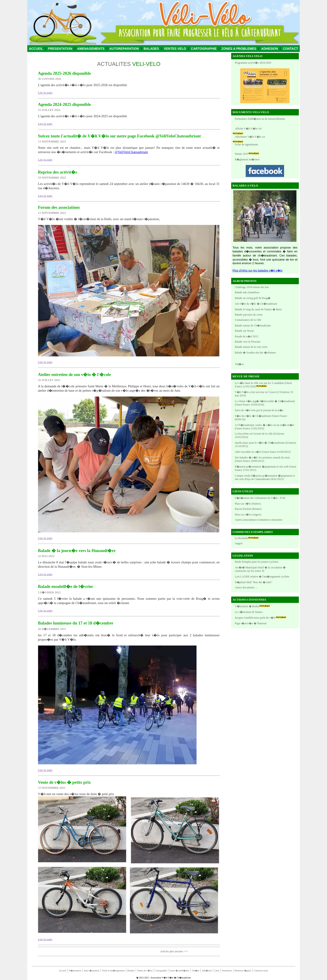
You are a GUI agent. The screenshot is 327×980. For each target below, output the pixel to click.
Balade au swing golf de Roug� (253, 298)
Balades (131, 971)
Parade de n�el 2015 (247, 336)
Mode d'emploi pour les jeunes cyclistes (257, 562)
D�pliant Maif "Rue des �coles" (254, 582)
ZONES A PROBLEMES (239, 49)
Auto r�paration (92, 971)
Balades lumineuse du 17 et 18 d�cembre (76, 623)
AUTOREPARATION (124, 49)
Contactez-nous (261, 971)
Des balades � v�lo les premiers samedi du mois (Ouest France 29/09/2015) (262, 459)
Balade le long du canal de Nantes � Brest (258, 309)
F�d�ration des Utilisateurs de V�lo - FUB (260, 498)
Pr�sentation (75, 971)
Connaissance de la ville (248, 320)
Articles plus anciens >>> (174, 951)
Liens (217, 971)
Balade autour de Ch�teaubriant (253, 326)
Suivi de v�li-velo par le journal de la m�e (259, 410)
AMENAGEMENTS (91, 49)
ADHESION (270, 49)
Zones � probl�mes (179, 971)
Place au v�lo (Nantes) (248, 504)
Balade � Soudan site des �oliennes (255, 353)
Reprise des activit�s (57, 172)
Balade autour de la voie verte (251, 347)
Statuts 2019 (242, 154)
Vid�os (239, 364)
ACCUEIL (36, 49)
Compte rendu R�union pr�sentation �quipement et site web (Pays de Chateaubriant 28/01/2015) (265, 477)
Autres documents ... (246, 587)
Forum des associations (59, 207)
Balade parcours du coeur (249, 315)
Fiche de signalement (246, 144)
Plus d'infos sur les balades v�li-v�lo (258, 270)
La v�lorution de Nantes (249, 612)
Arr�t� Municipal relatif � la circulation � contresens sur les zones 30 (260, 569)
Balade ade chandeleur (247, 292)
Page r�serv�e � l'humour (251, 623)
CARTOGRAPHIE (204, 49)
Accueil (63, 971)
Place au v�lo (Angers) (248, 515)
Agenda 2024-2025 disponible (64, 104)
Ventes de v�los (145, 971)
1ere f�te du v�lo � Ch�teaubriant (256, 304)
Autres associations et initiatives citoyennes (259, 520)
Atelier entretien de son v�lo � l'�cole (74, 374)
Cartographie (161, 971)
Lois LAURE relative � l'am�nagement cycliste (262, 577)
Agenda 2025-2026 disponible (64, 73)
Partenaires (227, 971)
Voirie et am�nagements (113, 971)
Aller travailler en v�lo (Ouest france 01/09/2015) (263, 452)
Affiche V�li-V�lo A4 (248, 129)
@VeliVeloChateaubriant (131, 152)
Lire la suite (45, 93)
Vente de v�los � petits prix (64, 782)
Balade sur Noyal (244, 331)
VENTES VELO (175, 49)
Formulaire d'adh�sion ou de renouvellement (260, 119)
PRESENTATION (60, 49)
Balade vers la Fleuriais (248, 342)
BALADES (151, 49)
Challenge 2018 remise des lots (252, 287)
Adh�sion (207, 971)
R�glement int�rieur (247, 159)
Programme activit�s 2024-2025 (253, 63)
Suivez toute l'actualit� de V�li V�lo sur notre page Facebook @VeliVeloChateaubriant (119, 136)
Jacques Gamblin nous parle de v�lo (255, 618)
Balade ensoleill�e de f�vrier (66, 586)
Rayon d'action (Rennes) (248, 509)
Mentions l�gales (243, 971)
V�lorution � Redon (247, 606)
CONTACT (290, 49)
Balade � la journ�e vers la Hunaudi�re (77, 551)
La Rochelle (241, 538)
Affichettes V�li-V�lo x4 (250, 137)
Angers (239, 543)
